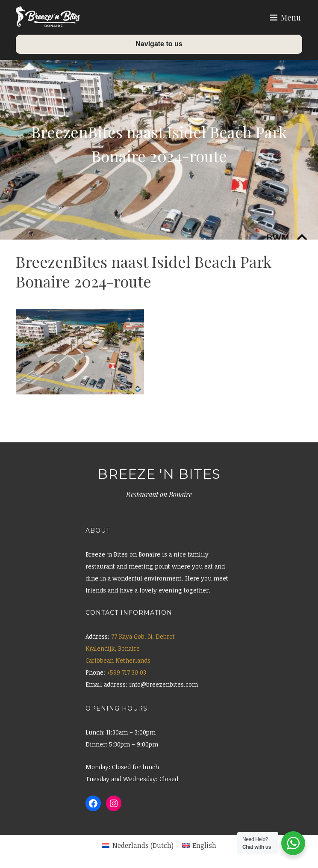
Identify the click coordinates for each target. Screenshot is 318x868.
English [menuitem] (204, 845)
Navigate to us (159, 44)
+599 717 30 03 (127, 672)
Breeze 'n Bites (159, 474)
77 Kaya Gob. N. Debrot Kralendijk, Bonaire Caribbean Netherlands (130, 648)
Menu (291, 18)
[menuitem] (137, 845)
